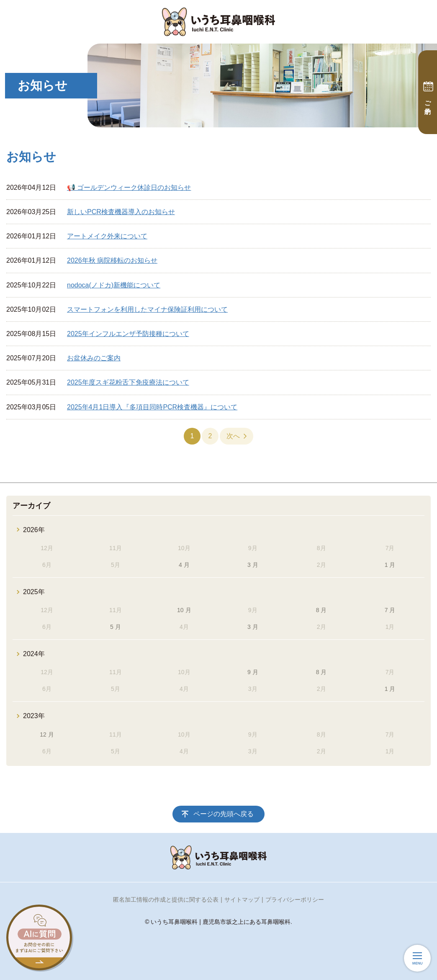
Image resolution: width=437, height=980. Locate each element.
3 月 (253, 565)
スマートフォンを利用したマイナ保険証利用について (147, 309)
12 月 (47, 734)
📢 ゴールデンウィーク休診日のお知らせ (129, 187)
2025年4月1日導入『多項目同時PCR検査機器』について (152, 407)
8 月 (321, 610)
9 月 (253, 672)
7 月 (390, 610)
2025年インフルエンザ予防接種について (128, 334)
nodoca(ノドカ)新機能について (114, 285)
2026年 (34, 530)
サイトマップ (242, 900)
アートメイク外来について (107, 236)
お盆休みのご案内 (94, 358)
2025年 (34, 592)
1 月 (390, 565)
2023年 (34, 716)
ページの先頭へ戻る (224, 814)
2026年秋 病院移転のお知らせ (112, 260)
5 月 (116, 627)
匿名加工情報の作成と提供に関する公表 (166, 900)
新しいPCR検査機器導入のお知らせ (121, 212)
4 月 (184, 565)
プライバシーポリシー (295, 900)
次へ (233, 436)
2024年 (34, 654)
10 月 (184, 610)
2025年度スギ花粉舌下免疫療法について (128, 382)
